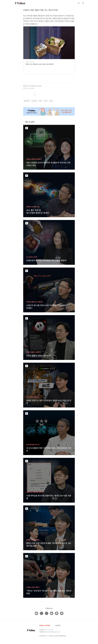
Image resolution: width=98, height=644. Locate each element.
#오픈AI (28, 352)
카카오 (46, 101)
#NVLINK (36, 397)
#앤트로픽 (29, 207)
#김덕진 (28, 159)
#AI (27, 257)
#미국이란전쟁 (30, 445)
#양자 (31, 397)
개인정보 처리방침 (45, 625)
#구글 (38, 207)
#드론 (36, 445)
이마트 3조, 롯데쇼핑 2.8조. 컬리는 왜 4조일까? (40, 64)
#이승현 (33, 540)
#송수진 (31, 257)
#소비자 (35, 257)
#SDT (28, 397)
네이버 (40, 101)
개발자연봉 (27, 101)
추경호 (51, 101)
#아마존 (34, 207)
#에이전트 (40, 302)
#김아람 (33, 159)
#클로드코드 (34, 302)
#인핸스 (37, 540)
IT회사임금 (34, 101)
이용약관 (58, 625)
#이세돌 (28, 540)
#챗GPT (33, 352)
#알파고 (37, 587)
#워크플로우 (38, 159)
